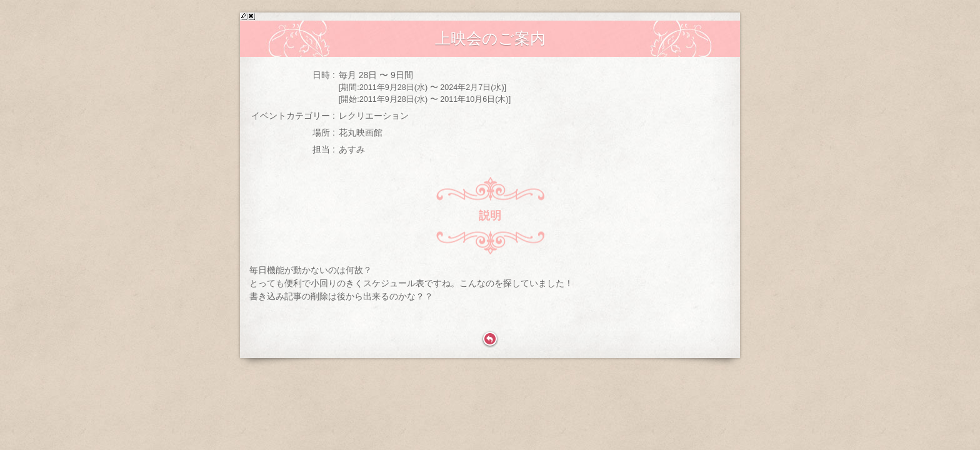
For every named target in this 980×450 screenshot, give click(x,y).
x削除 (251, 16)
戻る (490, 339)
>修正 (244, 16)
